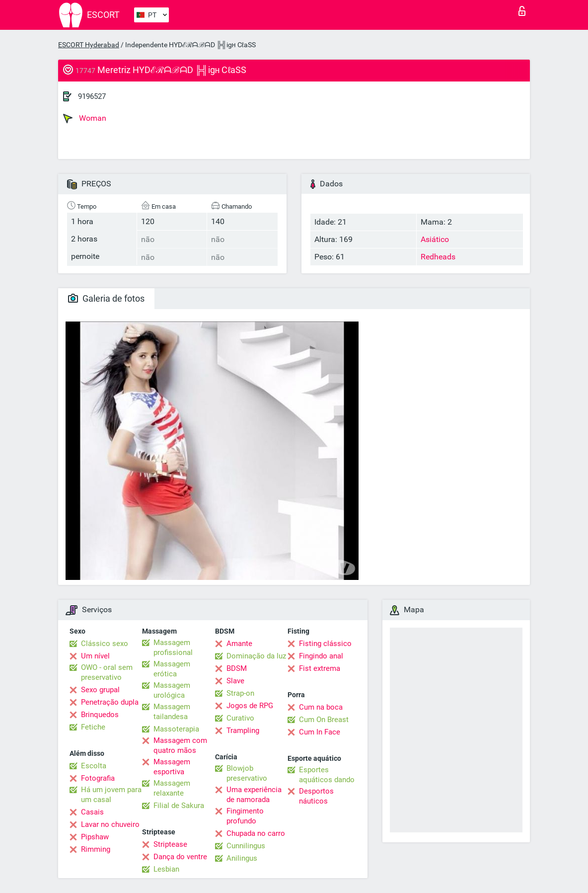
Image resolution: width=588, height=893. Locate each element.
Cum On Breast (324, 720)
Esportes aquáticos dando (327, 775)
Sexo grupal (100, 690)
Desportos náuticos (316, 796)
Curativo (240, 718)
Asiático (435, 239)
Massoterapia (176, 729)
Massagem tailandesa (172, 712)
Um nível (95, 656)
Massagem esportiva (172, 767)
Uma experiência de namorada (254, 795)
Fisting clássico (325, 644)
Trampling (243, 731)
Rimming (96, 849)
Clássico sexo (105, 644)
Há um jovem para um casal (111, 795)
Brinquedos (100, 715)
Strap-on (240, 693)
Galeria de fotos (106, 298)
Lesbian (166, 869)
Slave (235, 681)
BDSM (237, 668)
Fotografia (98, 778)
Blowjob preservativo (247, 773)
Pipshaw (95, 837)
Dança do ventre (180, 857)
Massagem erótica (172, 669)
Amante (239, 644)
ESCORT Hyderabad (89, 45)
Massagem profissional (173, 648)
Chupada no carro (256, 833)
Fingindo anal (321, 656)
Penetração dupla (110, 702)
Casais (92, 812)
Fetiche (93, 727)
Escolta (94, 766)
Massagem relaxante (172, 788)
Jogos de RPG (250, 706)
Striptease (170, 844)
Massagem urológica (172, 690)
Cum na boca (321, 707)
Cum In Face (320, 732)
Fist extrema (320, 668)
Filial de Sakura (179, 806)
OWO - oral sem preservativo (107, 672)
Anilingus (242, 858)
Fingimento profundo (245, 816)
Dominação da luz (256, 656)
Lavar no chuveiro (110, 824)
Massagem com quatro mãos (180, 745)
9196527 (92, 96)
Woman (85, 118)
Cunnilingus (246, 846)
